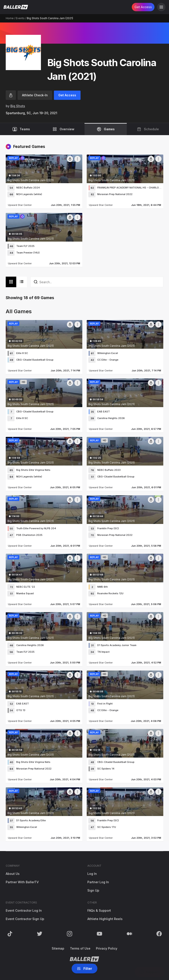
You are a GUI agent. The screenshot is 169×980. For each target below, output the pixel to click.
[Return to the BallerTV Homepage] (16, 7)
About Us (13, 874)
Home (10, 18)
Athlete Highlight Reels (105, 919)
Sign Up (93, 890)
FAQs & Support (99, 910)
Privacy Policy (107, 948)
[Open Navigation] (161, 7)
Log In (92, 874)
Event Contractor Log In (24, 910)
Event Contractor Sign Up (25, 919)
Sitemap (58, 948)
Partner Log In (98, 882)
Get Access (143, 7)
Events (20, 18)
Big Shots (18, 106)
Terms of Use (80, 948)
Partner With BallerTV (22, 882)
